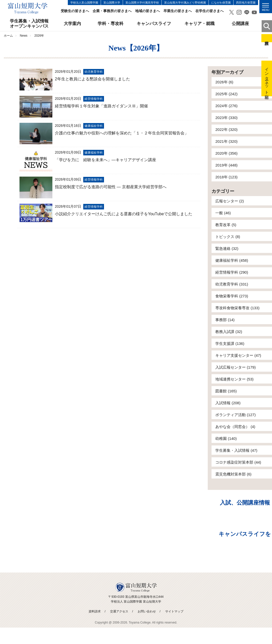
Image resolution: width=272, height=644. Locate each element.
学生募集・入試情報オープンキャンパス (29, 24)
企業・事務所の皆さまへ (112, 11)
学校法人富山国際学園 (84, 3)
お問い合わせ (147, 611)
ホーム (8, 36)
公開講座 (240, 24)
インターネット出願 (267, 78)
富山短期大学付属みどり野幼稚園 (185, 3)
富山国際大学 (112, 3)
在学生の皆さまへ (210, 11)
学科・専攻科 (111, 24)
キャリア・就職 (200, 24)
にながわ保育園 (221, 3)
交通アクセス (119, 611)
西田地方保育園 (246, 3)
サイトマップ (174, 611)
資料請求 (267, 38)
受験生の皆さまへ (75, 11)
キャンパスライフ (154, 24)
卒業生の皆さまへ (178, 11)
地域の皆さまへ (148, 11)
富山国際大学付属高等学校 (142, 3)
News (24, 36)
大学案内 (72, 24)
